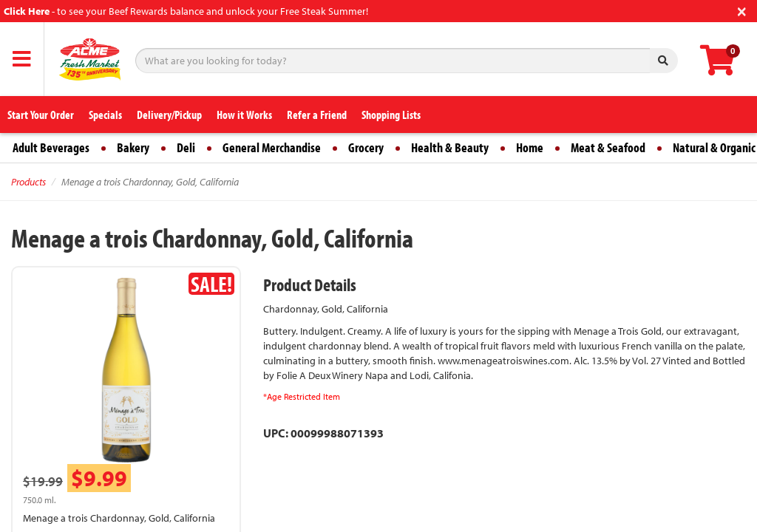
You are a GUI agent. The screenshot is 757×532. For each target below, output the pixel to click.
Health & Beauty (450, 147)
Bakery (133, 147)
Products (28, 182)
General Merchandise (272, 147)
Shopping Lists (391, 115)
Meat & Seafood (608, 147)
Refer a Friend (317, 115)
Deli (186, 147)
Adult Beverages (51, 147)
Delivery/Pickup (169, 115)
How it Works (244, 115)
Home (530, 147)
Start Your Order (41, 115)
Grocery (366, 147)
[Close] (742, 10)
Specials (105, 115)
